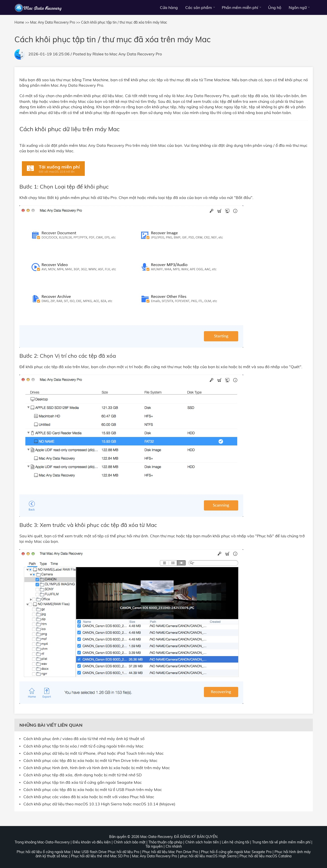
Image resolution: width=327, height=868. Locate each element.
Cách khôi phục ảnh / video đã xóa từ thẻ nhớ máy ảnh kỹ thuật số (84, 739)
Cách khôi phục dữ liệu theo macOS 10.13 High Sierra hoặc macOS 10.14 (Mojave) (99, 804)
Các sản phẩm (199, 7)
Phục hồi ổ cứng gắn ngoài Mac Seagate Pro (236, 852)
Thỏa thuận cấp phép (165, 842)
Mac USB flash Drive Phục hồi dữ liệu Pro (107, 852)
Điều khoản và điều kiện (92, 842)
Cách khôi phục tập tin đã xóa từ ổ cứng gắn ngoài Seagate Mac (83, 782)
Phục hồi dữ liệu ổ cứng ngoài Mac (44, 852)
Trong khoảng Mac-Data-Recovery (42, 842)
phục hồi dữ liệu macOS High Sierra (208, 856)
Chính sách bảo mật (130, 842)
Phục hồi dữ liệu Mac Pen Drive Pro (170, 852)
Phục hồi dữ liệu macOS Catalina (265, 856)
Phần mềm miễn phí (240, 7)
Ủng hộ (275, 7)
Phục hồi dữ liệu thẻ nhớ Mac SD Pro (100, 856)
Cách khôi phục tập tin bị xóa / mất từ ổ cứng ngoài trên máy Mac (83, 746)
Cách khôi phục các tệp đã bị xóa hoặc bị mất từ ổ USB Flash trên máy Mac (93, 790)
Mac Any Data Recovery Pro (136, 54)
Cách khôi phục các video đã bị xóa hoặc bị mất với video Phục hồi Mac (89, 797)
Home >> (22, 22)
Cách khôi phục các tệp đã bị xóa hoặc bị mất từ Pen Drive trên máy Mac (90, 761)
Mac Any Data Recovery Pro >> (55, 22)
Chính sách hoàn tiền (202, 842)
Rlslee (98, 54)
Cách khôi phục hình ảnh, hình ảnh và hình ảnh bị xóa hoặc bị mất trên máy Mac (97, 768)
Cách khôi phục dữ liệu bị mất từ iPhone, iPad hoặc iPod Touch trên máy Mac (93, 753)
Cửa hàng (169, 7)
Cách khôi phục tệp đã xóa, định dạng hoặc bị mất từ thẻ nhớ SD (83, 775)
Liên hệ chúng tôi (235, 842)
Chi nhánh (174, 846)
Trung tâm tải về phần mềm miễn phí (281, 842)
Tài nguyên (154, 846)
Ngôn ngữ (298, 7)
